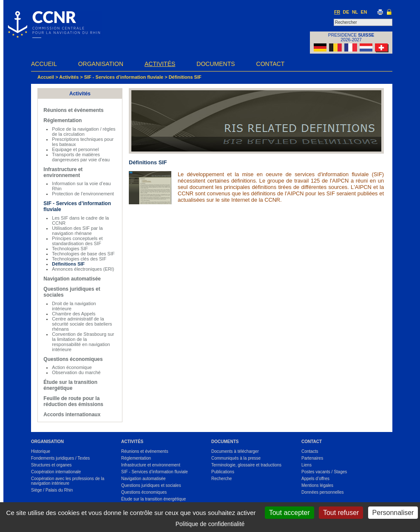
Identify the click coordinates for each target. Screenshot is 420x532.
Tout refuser (341, 513)
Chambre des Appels (74, 314)
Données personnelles (323, 492)
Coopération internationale (56, 472)
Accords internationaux (72, 415)
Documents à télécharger (235, 451)
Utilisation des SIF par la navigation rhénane (77, 231)
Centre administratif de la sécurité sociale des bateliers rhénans (82, 324)
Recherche (221, 479)
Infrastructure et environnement (63, 172)
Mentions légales (317, 485)
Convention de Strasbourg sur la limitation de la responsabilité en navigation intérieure (83, 342)
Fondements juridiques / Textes (60, 458)
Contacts (310, 451)
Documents (216, 64)
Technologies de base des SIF (83, 254)
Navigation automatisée (72, 279)
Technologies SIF (70, 249)
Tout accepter (289, 513)
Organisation (101, 64)
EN (364, 12)
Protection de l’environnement (83, 194)
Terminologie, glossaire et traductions (246, 465)
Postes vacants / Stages (324, 472)
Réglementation (62, 120)
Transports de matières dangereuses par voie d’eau (81, 157)
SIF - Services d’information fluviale (124, 77)
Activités (160, 64)
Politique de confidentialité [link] (210, 524)
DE (346, 12)
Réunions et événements (73, 110)
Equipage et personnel (75, 149)
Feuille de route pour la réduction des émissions (73, 401)
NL (355, 12)
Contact (271, 64)
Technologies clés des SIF (79, 259)
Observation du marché (76, 372)
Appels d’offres (315, 479)
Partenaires (312, 458)
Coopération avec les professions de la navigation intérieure (68, 481)
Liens (306, 465)
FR (337, 12)
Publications (223, 472)
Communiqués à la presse (236, 458)
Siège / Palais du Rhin (52, 490)
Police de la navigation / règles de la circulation (84, 132)
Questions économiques (73, 359)
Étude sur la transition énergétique (70, 385)
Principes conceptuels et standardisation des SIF (77, 241)
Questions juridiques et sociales (151, 485)
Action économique (72, 367)
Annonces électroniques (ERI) (83, 269)
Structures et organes (51, 465)
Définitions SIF (185, 77)
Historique (41, 451)
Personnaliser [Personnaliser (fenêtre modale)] (393, 513)
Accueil (44, 64)
